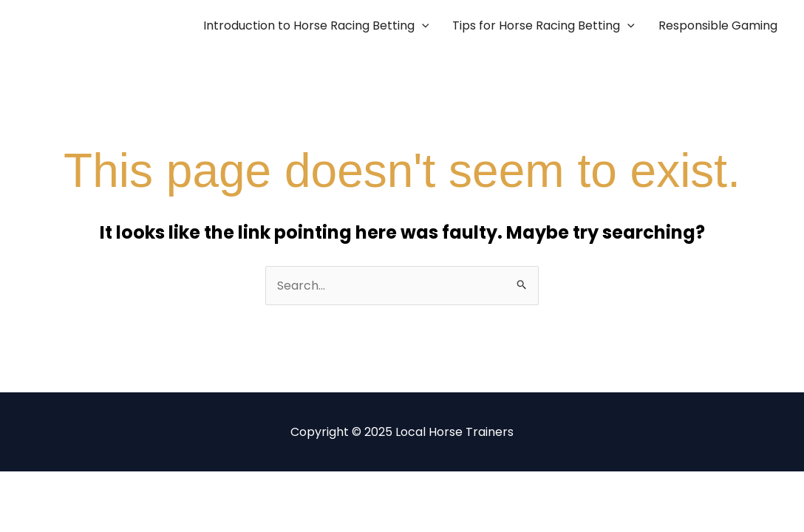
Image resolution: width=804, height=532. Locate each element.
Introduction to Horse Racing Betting (316, 26)
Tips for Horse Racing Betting (544, 26)
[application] (422, 26)
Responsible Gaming (718, 25)
